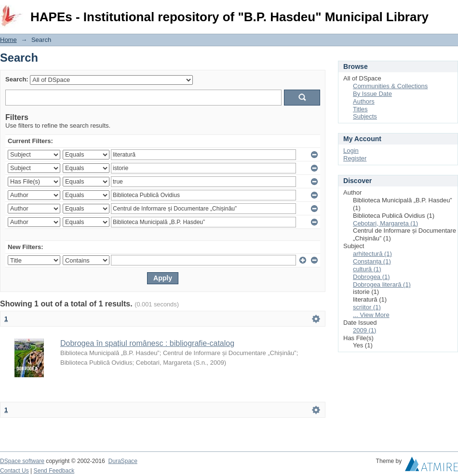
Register (355, 158)
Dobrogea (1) (371, 277)
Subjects (365, 116)
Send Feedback (54, 471)
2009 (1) (364, 330)
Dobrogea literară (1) (382, 284)
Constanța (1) (372, 261)
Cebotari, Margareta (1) (385, 223)
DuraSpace (122, 461)
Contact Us (14, 471)
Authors (364, 101)
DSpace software (22, 461)
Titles (360, 109)
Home (8, 40)
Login (450, 12)
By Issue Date (372, 94)
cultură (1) (367, 269)
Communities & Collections (390, 86)
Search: (17, 79)
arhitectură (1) (372, 254)
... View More (371, 315)
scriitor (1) (367, 307)
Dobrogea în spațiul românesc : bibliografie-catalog (147, 343)
